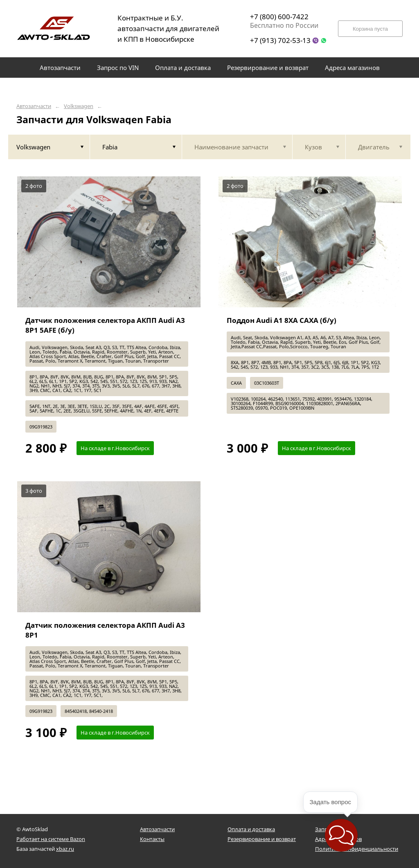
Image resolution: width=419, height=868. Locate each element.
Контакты (152, 839)
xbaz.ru (65, 849)
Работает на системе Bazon (51, 839)
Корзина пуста (370, 29)
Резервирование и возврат (262, 839)
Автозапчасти (34, 106)
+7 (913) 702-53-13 (280, 40)
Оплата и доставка (251, 829)
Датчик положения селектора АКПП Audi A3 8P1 (105, 630)
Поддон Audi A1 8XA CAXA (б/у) (282, 320)
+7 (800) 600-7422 (279, 17)
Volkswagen (79, 106)
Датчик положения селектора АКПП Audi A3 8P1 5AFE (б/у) (105, 325)
